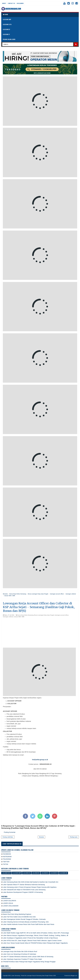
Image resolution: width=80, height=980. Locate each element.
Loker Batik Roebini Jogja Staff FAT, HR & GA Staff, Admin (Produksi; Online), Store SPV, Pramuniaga (36, 933)
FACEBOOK (7, 854)
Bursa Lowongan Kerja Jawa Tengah (44, 615)
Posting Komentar (10, 832)
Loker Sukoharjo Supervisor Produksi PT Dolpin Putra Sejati (22, 959)
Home (5, 14)
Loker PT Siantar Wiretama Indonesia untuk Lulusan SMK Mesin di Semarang (28, 957)
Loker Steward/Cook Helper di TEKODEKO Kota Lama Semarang (24, 890)
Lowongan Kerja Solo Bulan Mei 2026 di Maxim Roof (20, 952)
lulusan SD (63, 873)
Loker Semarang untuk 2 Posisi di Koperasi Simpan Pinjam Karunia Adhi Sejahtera (30, 887)
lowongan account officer (62, 615)
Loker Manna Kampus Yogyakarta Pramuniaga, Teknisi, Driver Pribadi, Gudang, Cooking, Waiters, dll (36, 935)
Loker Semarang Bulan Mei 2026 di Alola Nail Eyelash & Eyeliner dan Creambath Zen (31, 882)
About (4, 3)
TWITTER (6, 862)
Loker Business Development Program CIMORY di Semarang (23, 892)
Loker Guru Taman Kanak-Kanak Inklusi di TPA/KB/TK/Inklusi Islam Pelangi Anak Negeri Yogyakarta (35, 943)
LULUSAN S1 (6, 34)
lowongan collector (8, 617)
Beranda (41, 837)
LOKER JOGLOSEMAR (11, 906)
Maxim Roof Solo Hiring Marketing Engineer (17, 914)
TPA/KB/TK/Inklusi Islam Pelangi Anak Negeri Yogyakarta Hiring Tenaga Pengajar (29, 962)
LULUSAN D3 (6, 29)
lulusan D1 (27, 873)
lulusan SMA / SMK (19, 617)
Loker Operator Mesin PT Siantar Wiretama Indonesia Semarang (24, 885)
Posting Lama (74, 837)
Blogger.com (74, 976)
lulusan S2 (54, 873)
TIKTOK (6, 864)
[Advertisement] (40, 633)
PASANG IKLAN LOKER (9, 39)
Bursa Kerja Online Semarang (25, 615)
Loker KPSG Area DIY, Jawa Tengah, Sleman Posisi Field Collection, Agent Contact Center (32, 941)
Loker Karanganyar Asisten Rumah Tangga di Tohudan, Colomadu (24, 919)
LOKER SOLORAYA (9, 901)
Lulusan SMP (17, 873)
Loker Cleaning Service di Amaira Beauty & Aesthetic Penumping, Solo (26, 922)
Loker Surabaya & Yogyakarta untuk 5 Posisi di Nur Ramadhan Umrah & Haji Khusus (30, 938)
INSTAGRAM (7, 857)
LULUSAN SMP (7, 19)
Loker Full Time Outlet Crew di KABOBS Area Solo (19, 917)
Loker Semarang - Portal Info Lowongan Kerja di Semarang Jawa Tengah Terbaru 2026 (34, 976)
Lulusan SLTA (6, 873)
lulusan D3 (36, 873)
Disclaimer (20, 3)
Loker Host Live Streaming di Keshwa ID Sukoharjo (19, 954)
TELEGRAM (7, 859)
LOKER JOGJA (8, 903)
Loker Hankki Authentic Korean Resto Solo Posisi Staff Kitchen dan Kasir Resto (29, 924)
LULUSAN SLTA (7, 24)
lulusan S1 (45, 873)
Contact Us (11, 3)
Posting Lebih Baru (8, 837)
